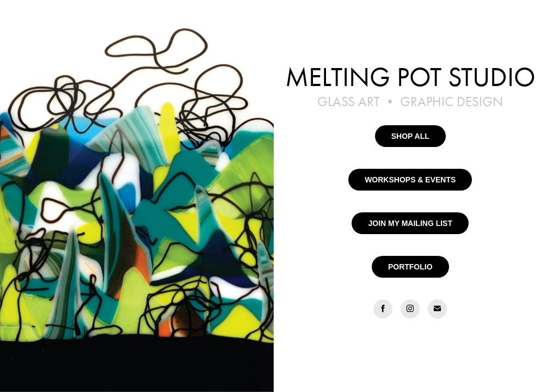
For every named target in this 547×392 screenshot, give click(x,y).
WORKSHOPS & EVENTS (410, 180)
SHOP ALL (410, 136)
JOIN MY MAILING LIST (410, 223)
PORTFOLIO (410, 267)
